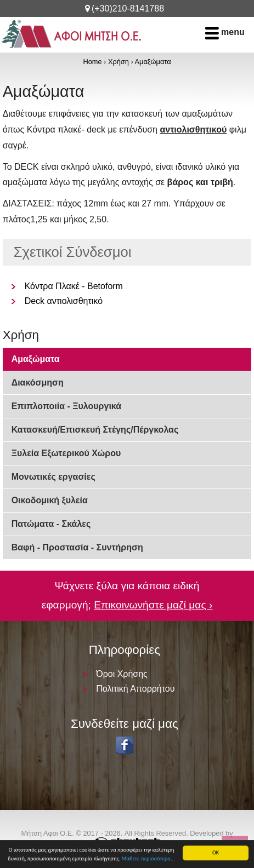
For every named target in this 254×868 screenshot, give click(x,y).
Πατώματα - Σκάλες (51, 524)
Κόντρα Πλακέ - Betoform (74, 286)
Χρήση (118, 62)
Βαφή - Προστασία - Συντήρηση (77, 547)
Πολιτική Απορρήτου (135, 689)
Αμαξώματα (153, 62)
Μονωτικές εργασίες (53, 477)
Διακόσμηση (38, 383)
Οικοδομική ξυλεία (50, 500)
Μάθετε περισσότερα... (148, 859)
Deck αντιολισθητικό (64, 301)
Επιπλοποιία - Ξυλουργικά (66, 406)
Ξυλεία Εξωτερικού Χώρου (66, 453)
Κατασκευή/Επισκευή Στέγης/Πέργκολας (95, 430)
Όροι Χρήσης (122, 674)
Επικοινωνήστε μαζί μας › (153, 605)
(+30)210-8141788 (128, 8)
